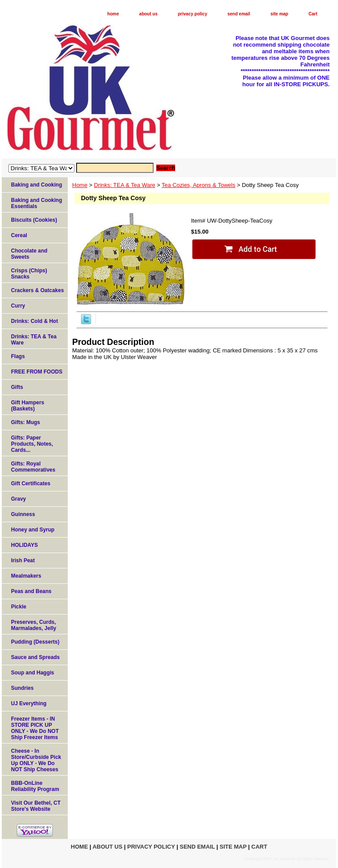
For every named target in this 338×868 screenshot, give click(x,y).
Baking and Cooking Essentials (37, 203)
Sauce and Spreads (35, 657)
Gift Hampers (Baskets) (28, 406)
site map (279, 14)
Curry (18, 306)
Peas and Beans (31, 591)
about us (148, 14)
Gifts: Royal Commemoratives (33, 467)
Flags (18, 356)
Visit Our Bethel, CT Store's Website (36, 806)
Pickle (19, 607)
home (113, 14)
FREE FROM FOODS (37, 372)
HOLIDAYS (24, 545)
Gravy (18, 499)
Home (80, 185)
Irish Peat (23, 560)
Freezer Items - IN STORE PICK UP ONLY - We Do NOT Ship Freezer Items (35, 728)
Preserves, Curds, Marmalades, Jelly (34, 625)
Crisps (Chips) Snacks (29, 274)
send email (239, 14)
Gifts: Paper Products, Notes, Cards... (32, 444)
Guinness (23, 514)
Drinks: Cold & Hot (35, 321)
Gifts (17, 387)
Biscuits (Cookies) (34, 220)
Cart (313, 14)
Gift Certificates (31, 483)
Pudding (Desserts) (35, 642)
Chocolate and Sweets (29, 254)
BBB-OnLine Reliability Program (35, 786)
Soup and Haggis (33, 673)
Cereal (19, 235)
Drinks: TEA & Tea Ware (125, 185)
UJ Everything (29, 703)
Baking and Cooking (37, 185)
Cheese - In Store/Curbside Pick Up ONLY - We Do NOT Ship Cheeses (36, 760)
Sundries (22, 688)
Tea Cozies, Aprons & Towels (198, 185)
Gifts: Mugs (26, 422)
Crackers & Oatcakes (37, 290)
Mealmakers (26, 576)
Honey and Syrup (33, 530)
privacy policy (193, 14)
